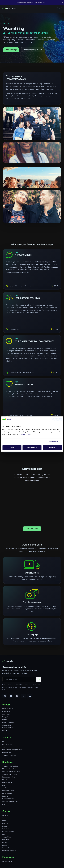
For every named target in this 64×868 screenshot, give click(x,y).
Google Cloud (7, 837)
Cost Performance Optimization (12, 750)
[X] (23, 696)
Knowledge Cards (8, 791)
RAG (4, 741)
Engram (5, 720)
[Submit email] (39, 679)
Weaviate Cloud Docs (9, 769)
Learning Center (7, 782)
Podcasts (5, 796)
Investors (5, 826)
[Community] (17, 696)
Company (5, 815)
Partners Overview (8, 831)
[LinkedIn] (30, 696)
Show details (53, 442)
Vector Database (8, 709)
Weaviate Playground (9, 755)
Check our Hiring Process (32, 50)
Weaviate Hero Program (10, 801)
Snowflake (6, 840)
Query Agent (6, 714)
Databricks (6, 842)
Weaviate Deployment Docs (11, 772)
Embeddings (6, 711)
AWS (4, 834)
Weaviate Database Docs (10, 766)
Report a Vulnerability (9, 851)
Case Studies (7, 752)
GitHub (5, 780)
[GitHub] (5, 696)
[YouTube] (11, 696)
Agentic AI (6, 747)
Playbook (5, 823)
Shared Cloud (7, 725)
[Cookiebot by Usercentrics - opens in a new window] (53, 419)
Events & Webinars (8, 799)
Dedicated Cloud (8, 728)
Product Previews (8, 722)
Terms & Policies (8, 848)
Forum (4, 804)
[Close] (63, 2)
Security (5, 845)
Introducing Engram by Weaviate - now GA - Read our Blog (31, 2)
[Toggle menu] (60, 9)
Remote (5, 821)
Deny (12, 448)
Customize (32, 448)
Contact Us (6, 829)
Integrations (6, 717)
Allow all (52, 448)
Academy (5, 788)
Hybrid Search (7, 744)
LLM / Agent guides (9, 777)
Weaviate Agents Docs (10, 774)
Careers (5, 818)
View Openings (11, 50)
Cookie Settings (7, 861)
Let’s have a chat (32, 529)
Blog (4, 785)
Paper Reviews (7, 793)
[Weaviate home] (9, 9)
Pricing (5, 730)
